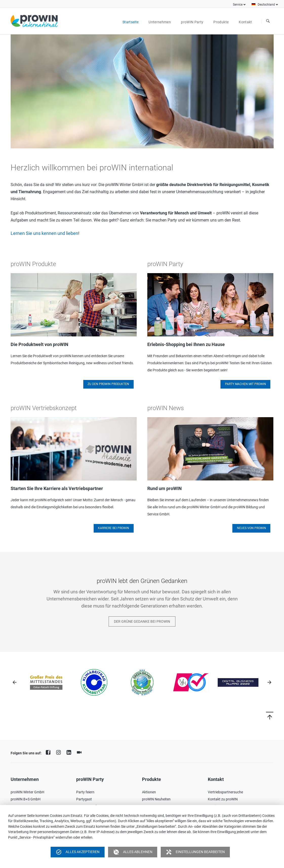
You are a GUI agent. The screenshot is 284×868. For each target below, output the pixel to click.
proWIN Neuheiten (156, 799)
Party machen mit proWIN (246, 384)
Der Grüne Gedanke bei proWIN (142, 621)
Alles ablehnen (133, 852)
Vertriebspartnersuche (225, 792)
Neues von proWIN (251, 528)
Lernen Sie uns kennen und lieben (44, 233)
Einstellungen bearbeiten (195, 852)
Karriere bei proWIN (114, 528)
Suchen (268, 21)
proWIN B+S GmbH (26, 799)
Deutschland (266, 5)
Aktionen (149, 792)
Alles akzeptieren (78, 852)
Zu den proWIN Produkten (108, 384)
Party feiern (85, 792)
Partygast (84, 799)
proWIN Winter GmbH (27, 792)
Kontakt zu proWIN (223, 799)
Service (238, 5)
